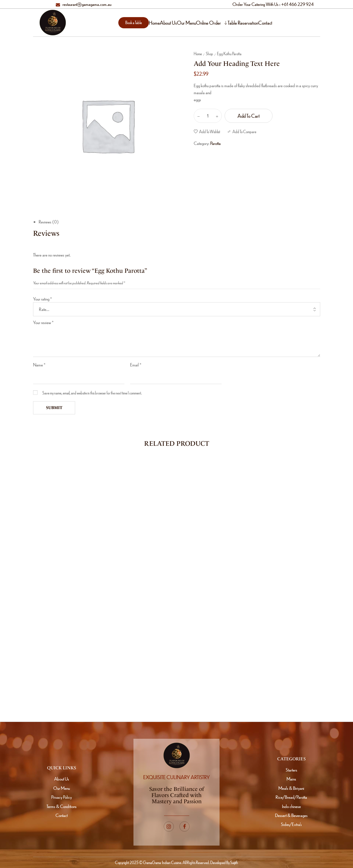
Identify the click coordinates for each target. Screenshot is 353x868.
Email (136, 365)
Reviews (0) (49, 222)
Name (39, 365)
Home (198, 54)
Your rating (42, 299)
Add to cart (249, 116)
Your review (43, 322)
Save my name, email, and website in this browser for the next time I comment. (92, 393)
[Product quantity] (208, 116)
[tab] (179, 222)
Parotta (215, 143)
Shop (209, 54)
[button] (134, 23)
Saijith (234, 862)
